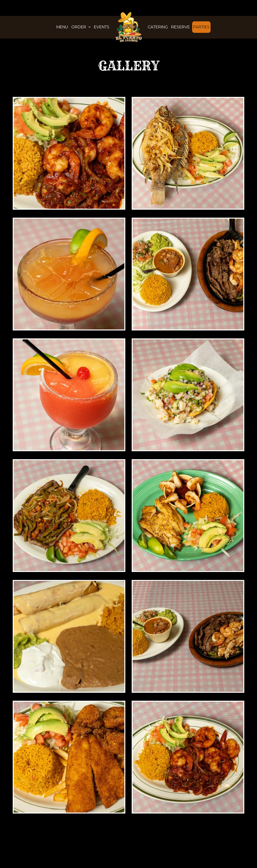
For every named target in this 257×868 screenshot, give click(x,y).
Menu (62, 27)
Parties (201, 27)
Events (102, 27)
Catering (158, 27)
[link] (128, 27)
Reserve (181, 27)
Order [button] (81, 27)
